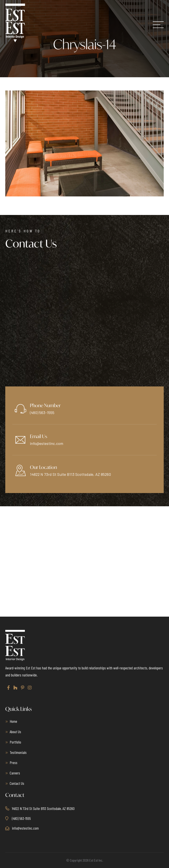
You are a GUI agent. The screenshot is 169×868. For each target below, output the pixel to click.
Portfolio (15, 742)
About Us (15, 732)
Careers (15, 773)
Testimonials (18, 752)
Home (13, 721)
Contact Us (17, 783)
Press (14, 763)
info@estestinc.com (47, 443)
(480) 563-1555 (42, 412)
